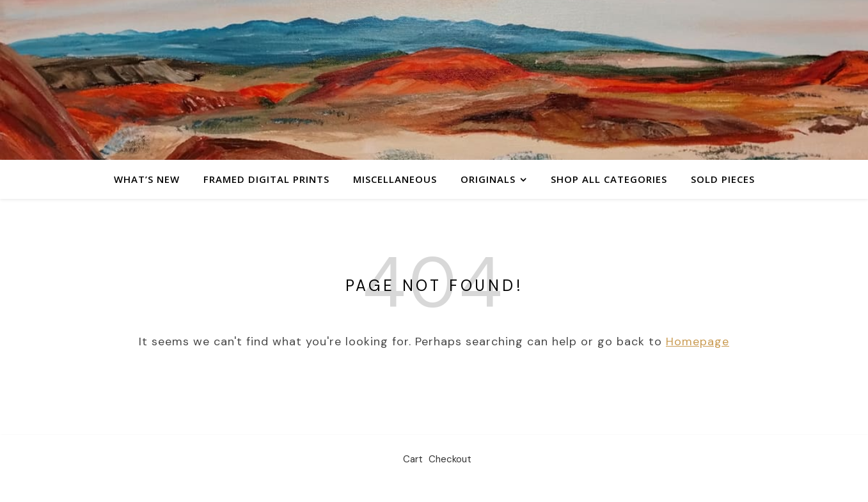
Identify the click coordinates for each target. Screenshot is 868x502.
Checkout (450, 459)
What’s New (147, 179)
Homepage (698, 341)
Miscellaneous (395, 179)
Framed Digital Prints (266, 179)
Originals (488, 179)
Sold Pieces (723, 179)
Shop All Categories (609, 179)
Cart (413, 459)
